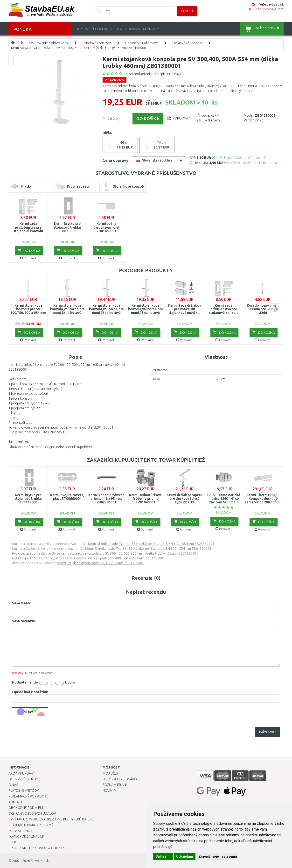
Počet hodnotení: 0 (139, 74)
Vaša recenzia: (24, 621)
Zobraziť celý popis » (237, 91)
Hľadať (187, 11)
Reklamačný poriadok (27, 796)
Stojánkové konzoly (187, 43)
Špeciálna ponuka (107, 29)
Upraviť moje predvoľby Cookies (37, 848)
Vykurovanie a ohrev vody (49, 43)
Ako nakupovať (22, 773)
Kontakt (15, 802)
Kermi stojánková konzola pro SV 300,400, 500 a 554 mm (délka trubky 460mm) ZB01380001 (129, 553)
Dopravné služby (23, 779)
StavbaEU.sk (40, 861)
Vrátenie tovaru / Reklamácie (33, 825)
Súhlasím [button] (163, 856)
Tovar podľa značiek (26, 836)
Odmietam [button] (185, 856)
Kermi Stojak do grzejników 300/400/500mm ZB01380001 (101, 563)
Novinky (109, 790)
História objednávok (121, 779)
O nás (13, 785)
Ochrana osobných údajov (32, 813)
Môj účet (111, 773)
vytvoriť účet (273, 9)
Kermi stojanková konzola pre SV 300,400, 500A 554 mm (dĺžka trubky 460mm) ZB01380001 (80, 48)
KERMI (215, 115)
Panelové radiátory (97, 43)
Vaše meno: (21, 603)
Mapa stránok (20, 831)
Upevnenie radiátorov (142, 43)
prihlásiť (255, 9)
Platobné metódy (24, 790)
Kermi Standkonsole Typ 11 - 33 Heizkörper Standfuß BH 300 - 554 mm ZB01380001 (151, 544)
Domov (82, 29)
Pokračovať (268, 732)
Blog (13, 842)
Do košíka (29, 250)
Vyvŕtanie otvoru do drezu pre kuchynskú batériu (52, 819)
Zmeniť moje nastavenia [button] (218, 856)
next (276, 309)
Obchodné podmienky (27, 808)
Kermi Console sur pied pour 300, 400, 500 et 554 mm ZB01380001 (115, 558)
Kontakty (151, 29)
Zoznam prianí (115, 785)
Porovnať (181, 118)
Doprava (132, 29)
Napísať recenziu (170, 74)
